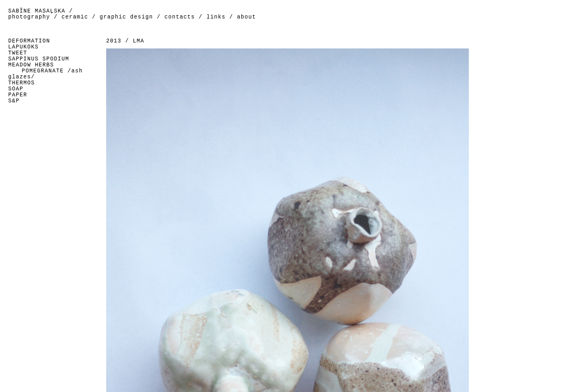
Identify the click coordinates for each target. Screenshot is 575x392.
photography (29, 17)
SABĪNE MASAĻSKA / (41, 11)
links (216, 17)
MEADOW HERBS (31, 65)
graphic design (126, 17)
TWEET (18, 53)
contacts (180, 17)
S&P (14, 101)
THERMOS (22, 83)
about (246, 17)
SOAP (16, 89)
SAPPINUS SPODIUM (39, 59)
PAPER (18, 95)
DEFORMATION (29, 41)
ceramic (75, 17)
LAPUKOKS (23, 47)
